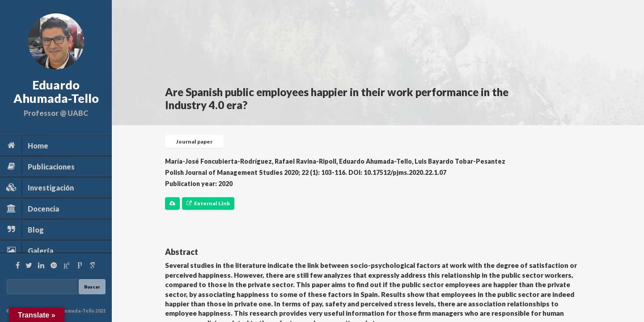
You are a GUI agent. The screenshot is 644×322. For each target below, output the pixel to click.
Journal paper (194, 142)
